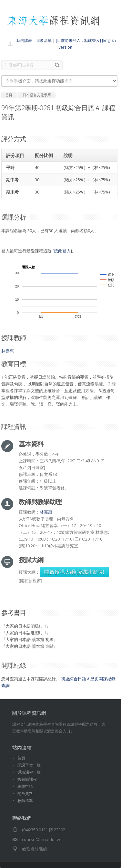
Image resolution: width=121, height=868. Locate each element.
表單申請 (25, 786)
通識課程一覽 (29, 772)
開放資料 (25, 793)
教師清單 (25, 801)
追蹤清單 (44, 40)
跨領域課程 (27, 779)
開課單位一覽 (29, 765)
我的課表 (24, 40)
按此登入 (62, 251)
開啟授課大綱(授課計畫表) (74, 572)
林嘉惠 (8, 351)
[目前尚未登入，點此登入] (78, 40)
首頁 (21, 758)
